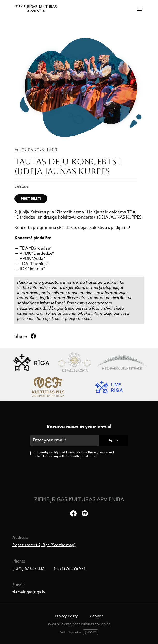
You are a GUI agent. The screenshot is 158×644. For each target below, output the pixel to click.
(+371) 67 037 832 (28, 568)
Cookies (97, 616)
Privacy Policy (66, 616)
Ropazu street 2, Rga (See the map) (44, 545)
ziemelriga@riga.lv (29, 592)
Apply (113, 440)
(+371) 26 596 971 (70, 568)
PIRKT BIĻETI (31, 199)
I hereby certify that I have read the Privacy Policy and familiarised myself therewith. (75, 454)
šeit (87, 318)
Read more (88, 456)
